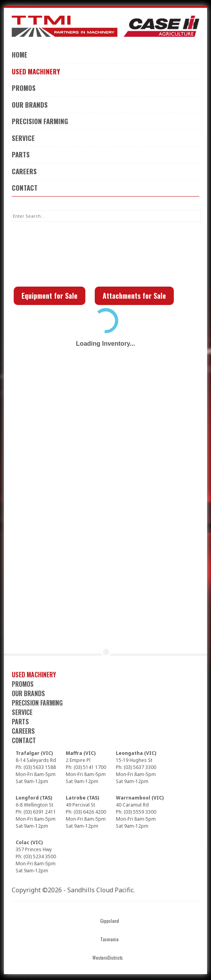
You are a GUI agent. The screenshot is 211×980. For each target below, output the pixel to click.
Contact (25, 188)
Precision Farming (40, 121)
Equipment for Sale (50, 296)
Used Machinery (36, 71)
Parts (21, 154)
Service (23, 138)
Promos (24, 88)
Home (20, 55)
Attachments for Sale (134, 296)
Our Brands (30, 105)
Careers (24, 171)
